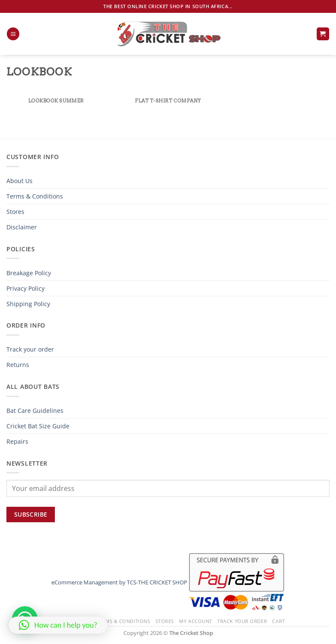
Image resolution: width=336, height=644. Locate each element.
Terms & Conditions (35, 196)
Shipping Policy (28, 304)
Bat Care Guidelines (35, 411)
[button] (13, 34)
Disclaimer (22, 227)
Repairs (17, 441)
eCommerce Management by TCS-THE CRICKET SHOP (119, 582)
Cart (278, 621)
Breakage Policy (29, 273)
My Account (196, 621)
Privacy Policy (25, 288)
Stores (15, 212)
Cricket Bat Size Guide (38, 426)
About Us (19, 181)
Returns (18, 365)
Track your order (30, 349)
